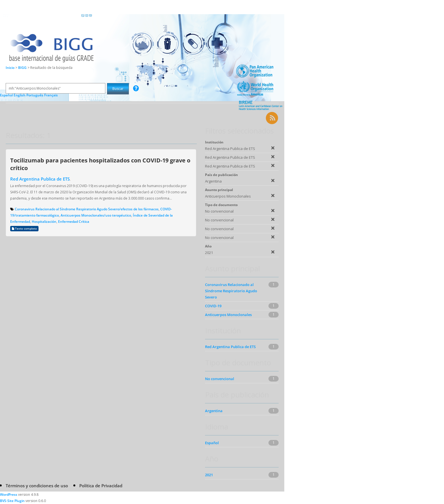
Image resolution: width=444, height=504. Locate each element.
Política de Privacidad (101, 486)
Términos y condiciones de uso (37, 486)
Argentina (214, 411)
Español (212, 443)
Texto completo (24, 229)
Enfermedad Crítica (74, 222)
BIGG (23, 68)
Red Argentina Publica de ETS (40, 179)
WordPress (9, 495)
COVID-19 (213, 306)
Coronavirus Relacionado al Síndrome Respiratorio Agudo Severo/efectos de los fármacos (87, 209)
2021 (209, 475)
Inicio (10, 68)
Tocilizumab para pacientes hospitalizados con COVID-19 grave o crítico (100, 164)
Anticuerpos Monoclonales (228, 315)
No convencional (220, 379)
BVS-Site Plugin (12, 501)
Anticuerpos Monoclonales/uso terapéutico (96, 215)
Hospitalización (44, 222)
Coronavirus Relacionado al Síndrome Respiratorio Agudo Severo (231, 291)
